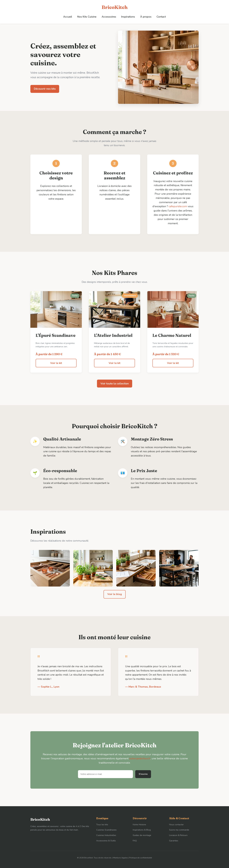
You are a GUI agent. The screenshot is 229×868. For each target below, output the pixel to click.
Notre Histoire (139, 824)
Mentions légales (121, 858)
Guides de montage (142, 835)
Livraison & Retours (178, 835)
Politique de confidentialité (141, 858)
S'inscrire (143, 774)
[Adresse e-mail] (105, 774)
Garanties (174, 841)
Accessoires (109, 17)
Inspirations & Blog (142, 830)
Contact (160, 17)
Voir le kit (56, 363)
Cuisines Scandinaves (106, 830)
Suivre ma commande (179, 830)
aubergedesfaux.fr (140, 758)
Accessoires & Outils (106, 841)
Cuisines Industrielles (106, 835)
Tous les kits (102, 824)
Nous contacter (176, 824)
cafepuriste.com (181, 206)
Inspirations (128, 17)
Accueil (68, 17)
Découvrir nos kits (45, 89)
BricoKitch (115, 7)
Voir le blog (114, 594)
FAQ (135, 841)
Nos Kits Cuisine (87, 17)
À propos (145, 17)
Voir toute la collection (115, 383)
